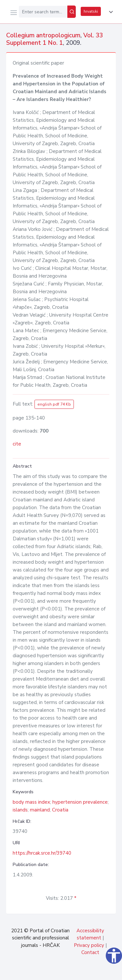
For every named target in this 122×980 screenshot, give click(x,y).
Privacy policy (89, 945)
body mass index (31, 802)
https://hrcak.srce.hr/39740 (42, 853)
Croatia (60, 810)
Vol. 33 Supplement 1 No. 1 (54, 39)
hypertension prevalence (80, 802)
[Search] (72, 12)
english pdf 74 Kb (54, 404)
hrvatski (91, 11)
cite (17, 444)
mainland (40, 810)
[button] (110, 12)
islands (20, 810)
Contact (90, 952)
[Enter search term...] (43, 12)
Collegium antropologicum (43, 35)
